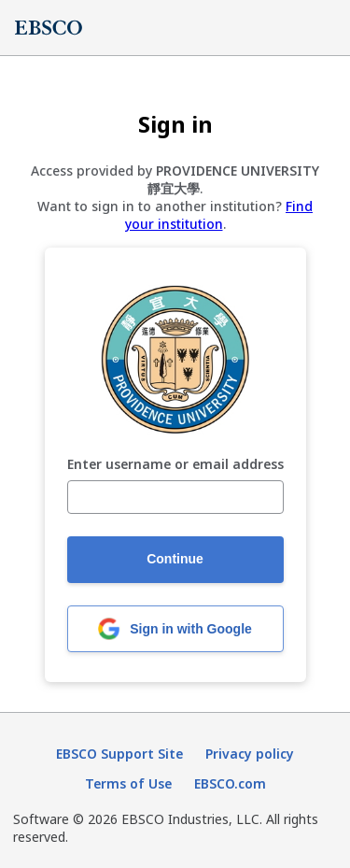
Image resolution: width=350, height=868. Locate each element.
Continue (175, 559)
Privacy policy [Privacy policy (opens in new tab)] (250, 754)
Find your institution (219, 215)
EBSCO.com (230, 783)
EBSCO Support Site (119, 754)
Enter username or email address (175, 465)
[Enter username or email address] (175, 497)
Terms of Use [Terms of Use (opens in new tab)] (128, 783)
